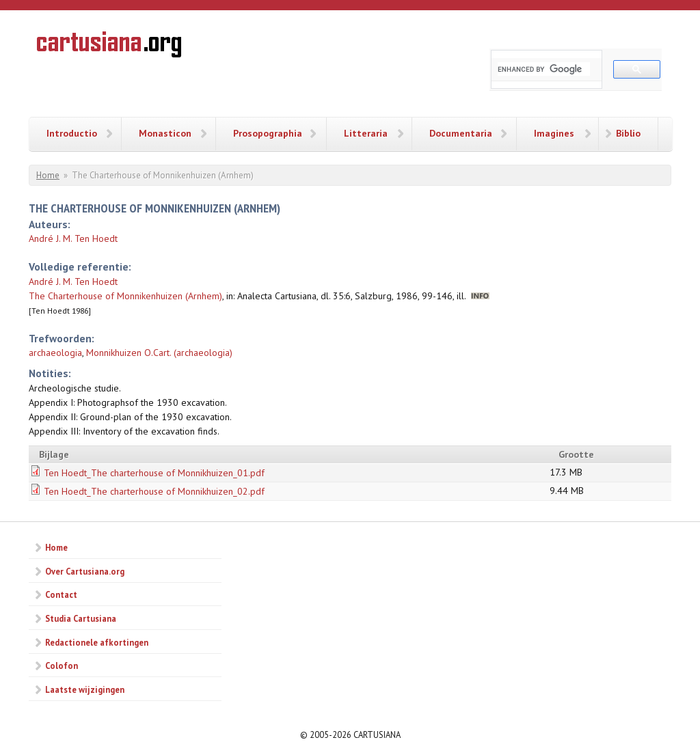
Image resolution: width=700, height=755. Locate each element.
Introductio (72, 133)
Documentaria (461, 133)
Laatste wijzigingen (85, 689)
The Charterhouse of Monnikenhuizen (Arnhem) (125, 296)
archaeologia (55, 353)
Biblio (628, 133)
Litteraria (366, 133)
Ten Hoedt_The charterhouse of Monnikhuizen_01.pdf (154, 473)
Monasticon (165, 133)
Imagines (554, 133)
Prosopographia (268, 133)
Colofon (62, 665)
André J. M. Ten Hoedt (73, 238)
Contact (61, 594)
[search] (544, 69)
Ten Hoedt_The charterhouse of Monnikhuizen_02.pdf (154, 491)
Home (48, 175)
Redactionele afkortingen (97, 642)
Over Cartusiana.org (85, 571)
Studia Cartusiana (81, 618)
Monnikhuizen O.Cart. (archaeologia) (159, 353)
